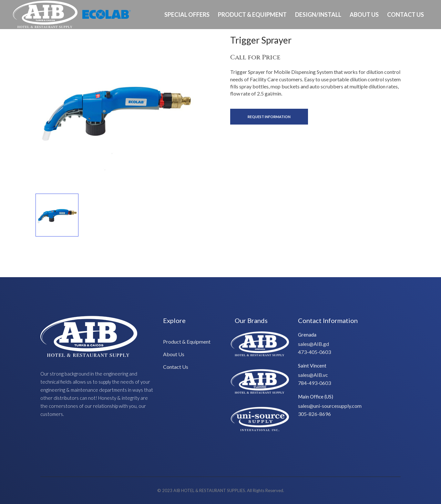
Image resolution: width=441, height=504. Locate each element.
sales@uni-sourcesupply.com (330, 406)
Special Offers (187, 15)
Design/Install (318, 15)
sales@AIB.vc (313, 375)
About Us (364, 15)
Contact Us (405, 15)
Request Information (269, 117)
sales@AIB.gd (313, 344)
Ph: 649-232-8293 (408, 43)
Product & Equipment (252, 15)
